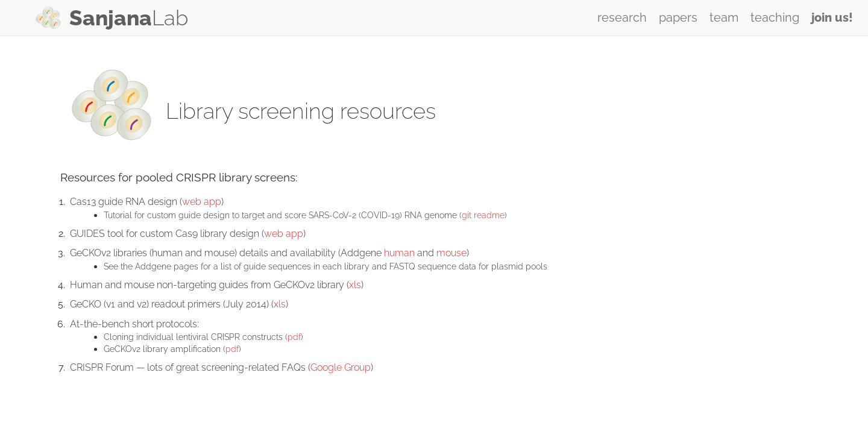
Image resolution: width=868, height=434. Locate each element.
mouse (451, 253)
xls (355, 285)
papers (678, 17)
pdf (294, 337)
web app (202, 202)
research (622, 17)
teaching (775, 17)
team (724, 17)
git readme (483, 215)
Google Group (341, 367)
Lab (129, 18)
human (399, 253)
